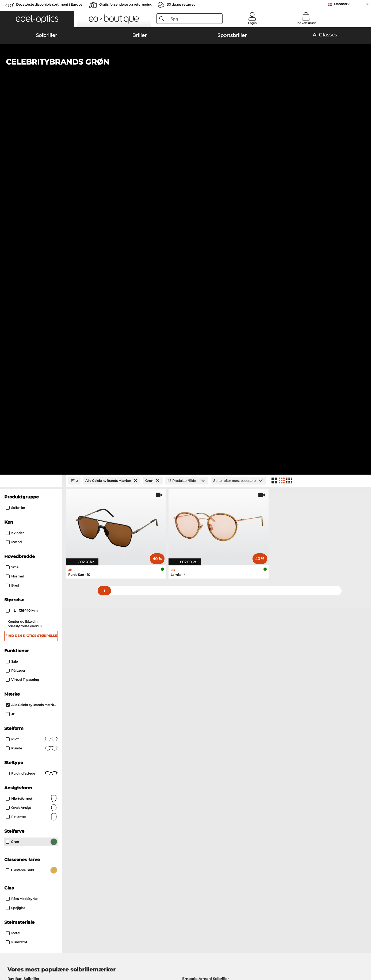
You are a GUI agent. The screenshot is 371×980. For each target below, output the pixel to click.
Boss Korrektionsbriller (207, 684)
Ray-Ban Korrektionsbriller (31, 671)
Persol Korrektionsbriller (208, 677)
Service (133, 825)
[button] (37, 19)
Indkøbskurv (306, 23)
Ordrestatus (256, 853)
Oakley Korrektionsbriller (30, 677)
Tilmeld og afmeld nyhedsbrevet (275, 840)
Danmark (342, 4)
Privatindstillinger (22, 840)
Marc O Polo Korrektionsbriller (34, 684)
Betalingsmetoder (142, 833)
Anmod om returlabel (145, 846)
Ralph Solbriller (196, 645)
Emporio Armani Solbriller (205, 619)
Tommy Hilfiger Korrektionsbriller (216, 690)
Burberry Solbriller (198, 632)
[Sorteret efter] (239, 121)
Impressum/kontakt (24, 954)
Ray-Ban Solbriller (23, 619)
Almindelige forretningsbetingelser (38, 948)
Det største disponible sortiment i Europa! (50, 4)
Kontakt (13, 846)
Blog (249, 846)
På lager (16, 311)
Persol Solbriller (21, 632)
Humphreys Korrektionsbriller (34, 690)
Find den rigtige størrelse (31, 276)
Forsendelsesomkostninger (150, 840)
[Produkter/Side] (187, 121)
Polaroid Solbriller (198, 625)
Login (252, 23)
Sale (12, 302)
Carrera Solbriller (22, 638)
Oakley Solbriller (22, 625)
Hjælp (251, 825)
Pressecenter (18, 833)
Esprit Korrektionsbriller (208, 697)
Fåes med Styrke (22, 539)
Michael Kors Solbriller (27, 645)
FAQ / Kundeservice (263, 833)
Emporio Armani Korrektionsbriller (38, 697)
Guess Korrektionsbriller (208, 671)
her (152, 761)
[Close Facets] (31, 121)
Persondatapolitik (88, 948)
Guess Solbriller (196, 638)
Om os (12, 825)
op (361, 948)
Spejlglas (16, 548)
